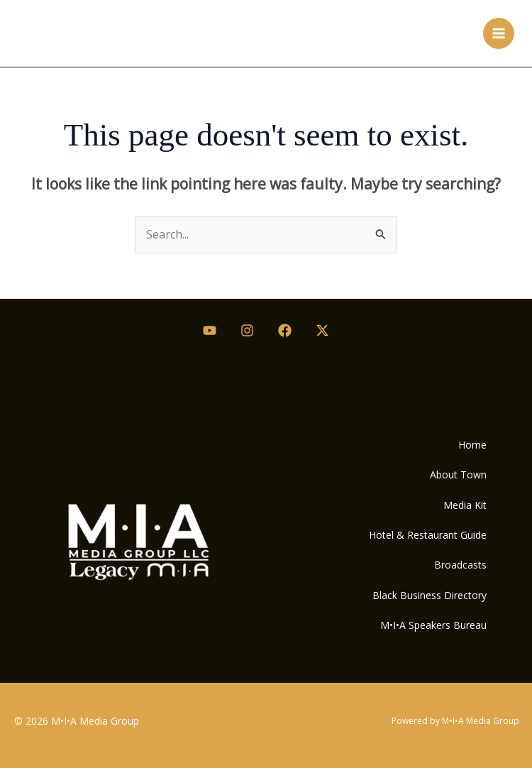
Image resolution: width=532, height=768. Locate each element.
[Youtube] (210, 330)
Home (472, 445)
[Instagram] (247, 330)
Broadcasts (460, 565)
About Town (458, 474)
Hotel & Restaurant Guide (428, 535)
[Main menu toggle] (499, 33)
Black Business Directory (430, 595)
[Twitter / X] (322, 330)
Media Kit (465, 505)
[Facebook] (285, 330)
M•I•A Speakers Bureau (433, 625)
